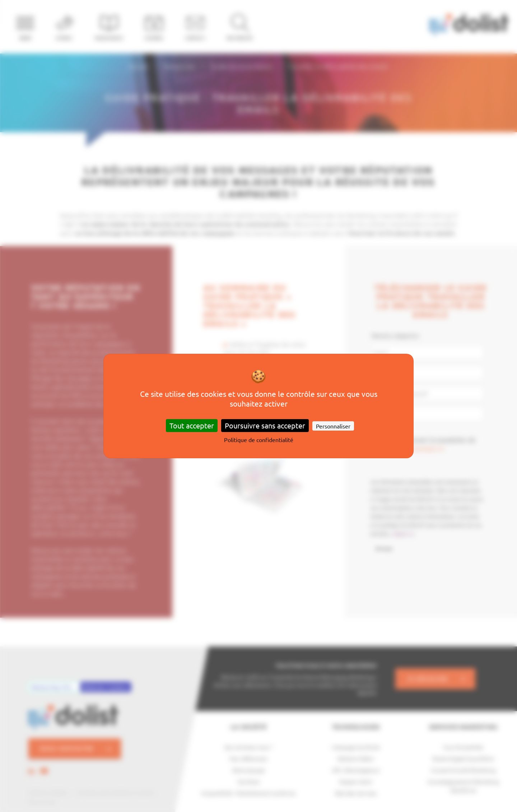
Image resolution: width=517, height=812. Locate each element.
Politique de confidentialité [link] (259, 440)
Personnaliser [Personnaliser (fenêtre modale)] (333, 426)
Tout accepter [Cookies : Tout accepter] (192, 425)
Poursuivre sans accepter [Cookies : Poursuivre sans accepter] (265, 425)
